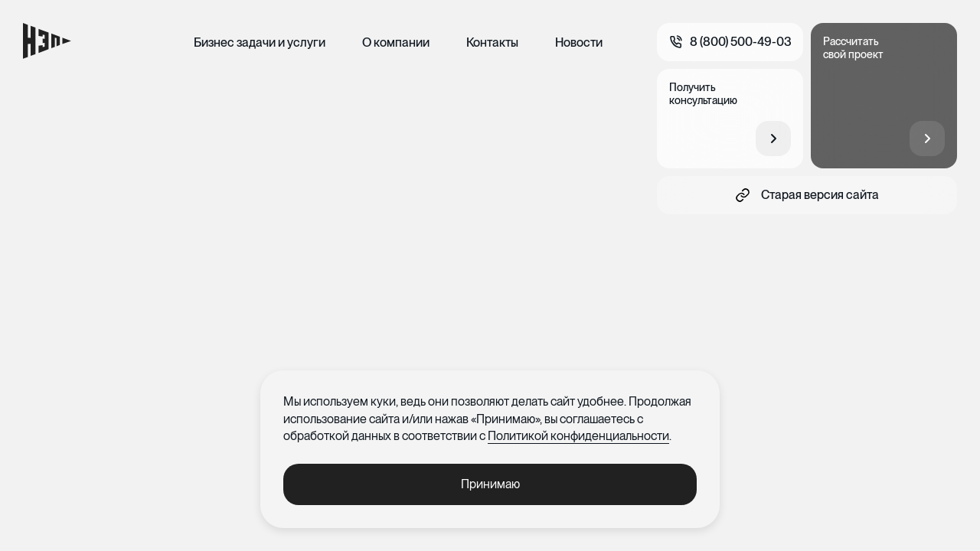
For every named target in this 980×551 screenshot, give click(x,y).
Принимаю (490, 484)
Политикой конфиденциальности (578, 436)
